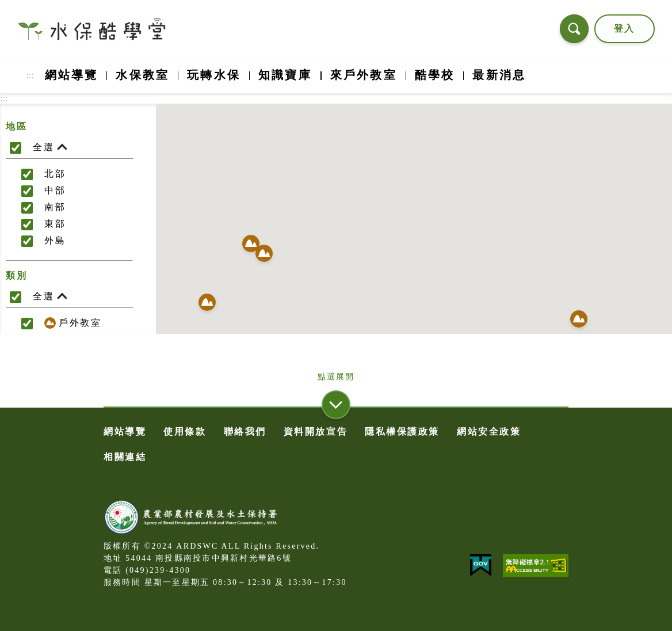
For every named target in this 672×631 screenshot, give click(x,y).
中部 (55, 190)
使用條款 (185, 432)
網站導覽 (72, 75)
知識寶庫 (285, 75)
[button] (264, 255)
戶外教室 (73, 323)
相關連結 (125, 457)
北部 (55, 174)
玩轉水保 (214, 75)
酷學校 (435, 75)
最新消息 (499, 75)
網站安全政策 (489, 432)
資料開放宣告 (316, 432)
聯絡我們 (245, 432)
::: (30, 75)
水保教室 (142, 75)
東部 (55, 224)
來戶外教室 (364, 75)
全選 (50, 148)
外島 (55, 240)
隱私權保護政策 (402, 432)
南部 (55, 207)
